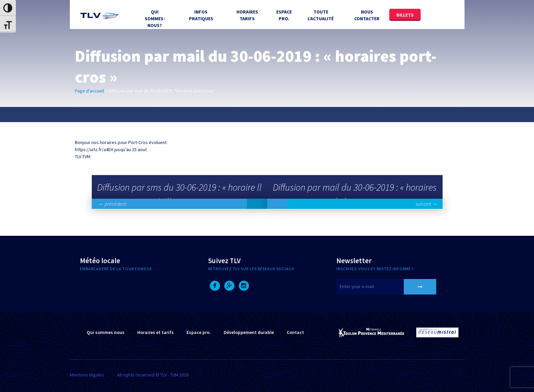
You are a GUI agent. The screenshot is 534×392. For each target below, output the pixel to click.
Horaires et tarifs (156, 332)
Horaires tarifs (247, 15)
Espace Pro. (284, 15)
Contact (295, 332)
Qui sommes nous (106, 332)
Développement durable (249, 332)
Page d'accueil (89, 91)
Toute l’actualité (321, 15)
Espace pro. (199, 332)
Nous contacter (367, 15)
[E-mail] (378, 287)
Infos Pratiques (201, 15)
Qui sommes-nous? (155, 19)
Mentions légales (87, 375)
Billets (405, 15)
